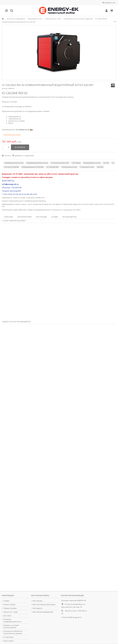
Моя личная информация (43, 612)
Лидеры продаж (10, 608)
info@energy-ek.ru (74, 617)
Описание (8, 217)
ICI (113, 163)
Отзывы (55, 217)
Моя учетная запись (40, 595)
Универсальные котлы (14, 163)
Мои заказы (38, 601)
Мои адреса (37, 608)
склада (22, 198)
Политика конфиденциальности (12, 620)
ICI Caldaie (76, 163)
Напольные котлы (70, 167)
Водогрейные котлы (92, 163)
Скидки (6, 601)
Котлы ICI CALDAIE (12, 167)
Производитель (69, 217)
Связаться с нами (10, 612)
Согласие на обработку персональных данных (13, 632)
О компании (8, 637)
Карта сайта (8, 641)
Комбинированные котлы (37, 163)
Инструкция (41, 217)
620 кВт (100, 167)
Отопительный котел (60, 163)
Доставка (7, 616)
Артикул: (5, 88)
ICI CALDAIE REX (53, 167)
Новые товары (9, 605)
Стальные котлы (87, 167)
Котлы (106, 163)
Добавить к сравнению (24, 156)
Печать (8, 156)
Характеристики (24, 217)
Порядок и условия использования (11, 626)
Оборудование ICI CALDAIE (33, 167)
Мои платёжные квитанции (44, 605)
